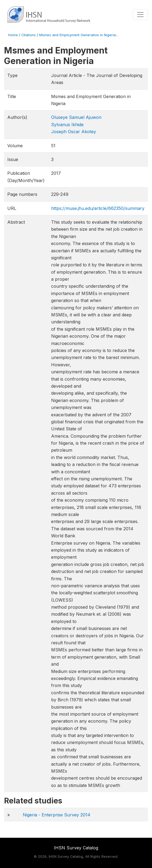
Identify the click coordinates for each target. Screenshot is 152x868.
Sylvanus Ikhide (67, 125)
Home (13, 35)
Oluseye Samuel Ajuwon (76, 117)
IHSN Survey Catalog (76, 848)
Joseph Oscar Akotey (74, 132)
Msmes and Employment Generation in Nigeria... (79, 35)
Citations (29, 35)
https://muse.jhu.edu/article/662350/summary (98, 208)
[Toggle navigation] (140, 15)
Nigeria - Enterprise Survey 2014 (57, 815)
